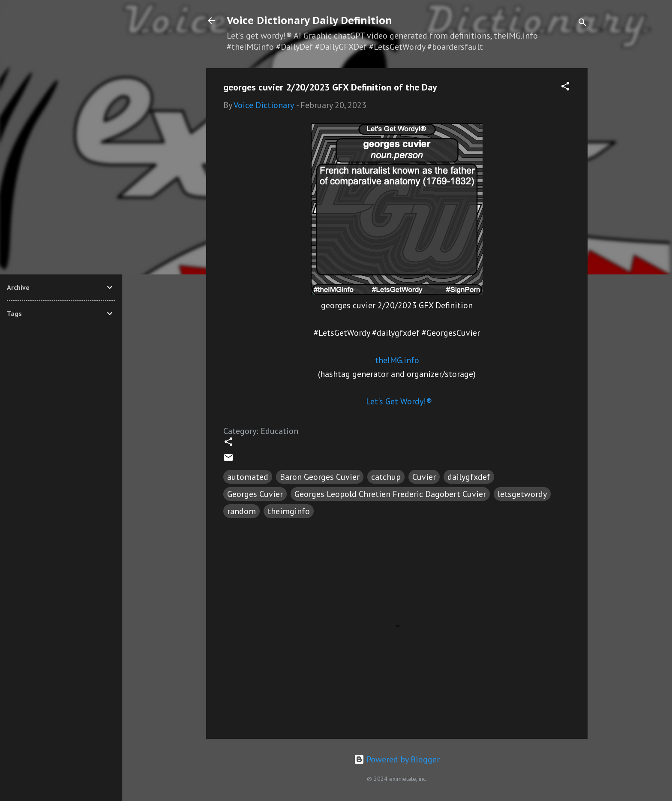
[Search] (582, 23)
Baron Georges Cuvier (320, 477)
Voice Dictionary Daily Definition (309, 20)
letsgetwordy (522, 494)
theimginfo (289, 511)
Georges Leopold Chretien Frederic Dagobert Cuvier (390, 494)
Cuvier (424, 477)
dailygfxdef (469, 477)
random (241, 511)
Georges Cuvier (255, 494)
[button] (565, 87)
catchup (386, 477)
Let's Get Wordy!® (399, 401)
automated (248, 477)
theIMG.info (397, 360)
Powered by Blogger (397, 759)
